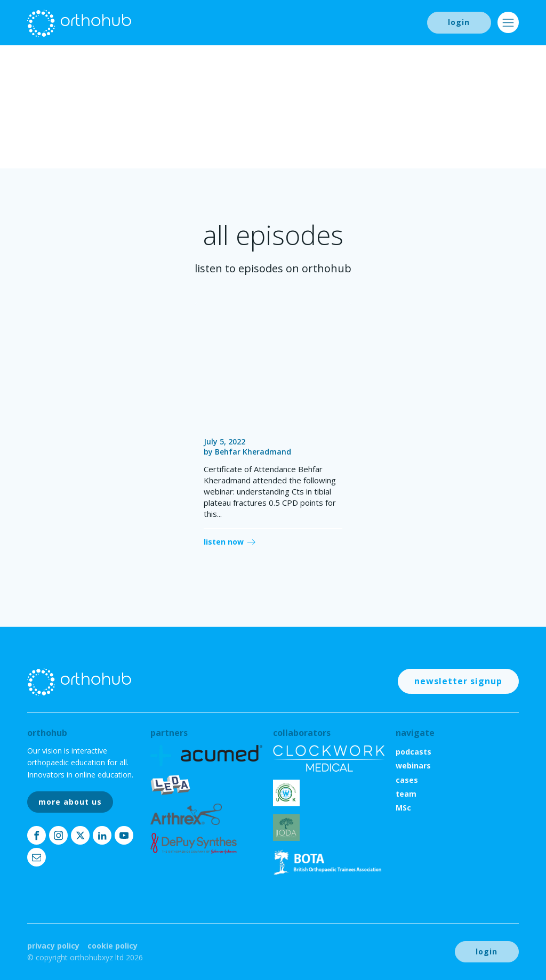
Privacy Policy (53, 946)
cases (407, 780)
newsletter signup (458, 681)
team (406, 794)
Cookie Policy (113, 946)
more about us (70, 802)
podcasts (413, 752)
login (459, 22)
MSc (403, 808)
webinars (413, 766)
